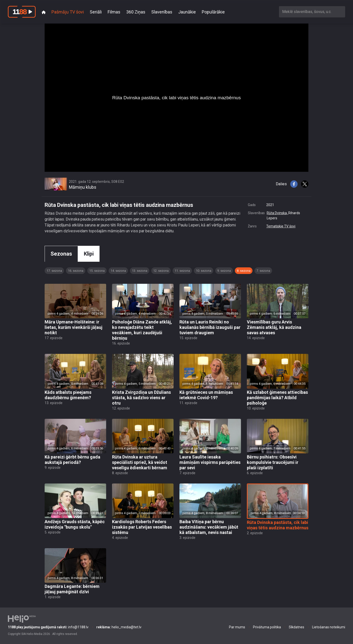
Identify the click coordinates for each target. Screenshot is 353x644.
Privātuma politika (267, 627)
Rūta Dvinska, (277, 213)
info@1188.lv (48, 627)
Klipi (89, 254)
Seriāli (96, 12)
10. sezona (204, 271)
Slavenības (162, 12)
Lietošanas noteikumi (329, 627)
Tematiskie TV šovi (281, 226)
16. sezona (76, 271)
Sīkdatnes (296, 627)
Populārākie (213, 12)
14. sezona (118, 271)
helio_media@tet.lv (119, 627)
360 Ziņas (136, 12)
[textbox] (312, 12)
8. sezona (244, 271)
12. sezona (161, 271)
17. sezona (54, 271)
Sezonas (61, 254)
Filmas (114, 12)
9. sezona (224, 271)
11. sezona (182, 271)
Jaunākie (187, 12)
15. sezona (97, 271)
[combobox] (312, 12)
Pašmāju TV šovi (68, 12)
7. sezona (263, 271)
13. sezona (140, 271)
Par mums (237, 627)
